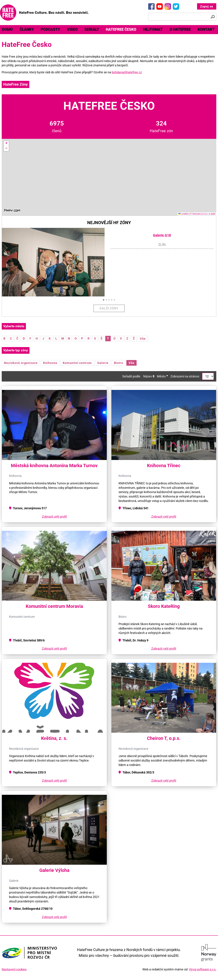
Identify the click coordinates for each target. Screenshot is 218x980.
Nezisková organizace (21, 363)
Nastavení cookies (14, 969)
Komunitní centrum (77, 363)
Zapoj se (207, 6)
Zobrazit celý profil (54, 517)
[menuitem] (27, 30)
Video (72, 29)
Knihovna (50, 363)
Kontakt (206, 29)
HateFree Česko (121, 29)
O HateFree (180, 29)
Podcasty (50, 29)
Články (27, 29)
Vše (143, 339)
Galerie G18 (162, 235)
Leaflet (183, 214)
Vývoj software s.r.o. (203, 969)
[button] (6, 143)
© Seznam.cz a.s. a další (203, 214)
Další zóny (109, 308)
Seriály (92, 29)
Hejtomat (153, 29)
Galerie (103, 363)
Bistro (119, 363)
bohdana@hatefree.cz (127, 72)
